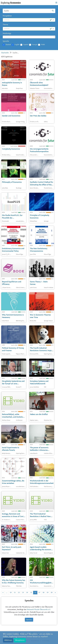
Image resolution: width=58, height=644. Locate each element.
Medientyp (7, 34)
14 (27, 593)
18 (43, 593)
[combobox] (29, 37)
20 (52, 593)
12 (19, 593)
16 (35, 593)
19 (48, 593)
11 (15, 593)
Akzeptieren (20, 640)
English (17, 45)
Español (26, 45)
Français (35, 45)
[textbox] (29, 37)
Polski (43, 45)
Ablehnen (8, 640)
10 (11, 593)
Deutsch (8, 45)
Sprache (6, 41)
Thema (5, 25)
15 (31, 593)
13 (23, 593)
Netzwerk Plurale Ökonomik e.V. (39, 610)
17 (39, 593)
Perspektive (7, 16)
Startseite (5, 53)
